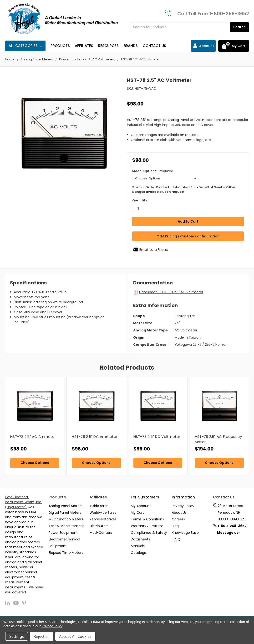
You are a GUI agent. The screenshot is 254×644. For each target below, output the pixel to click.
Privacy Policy (183, 506)
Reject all (42, 636)
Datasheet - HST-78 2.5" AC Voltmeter (171, 292)
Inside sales (99, 506)
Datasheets (140, 539)
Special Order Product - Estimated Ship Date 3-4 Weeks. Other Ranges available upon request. (184, 190)
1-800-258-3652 (229, 14)
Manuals (138, 546)
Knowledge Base (185, 533)
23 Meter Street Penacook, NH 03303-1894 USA (231, 513)
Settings (17, 636)
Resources (108, 46)
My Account (141, 506)
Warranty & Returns (147, 526)
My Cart (137, 513)
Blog (175, 526)
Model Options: (153, 171)
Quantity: (140, 200)
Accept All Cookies (75, 636)
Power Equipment (63, 533)
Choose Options (35, 462)
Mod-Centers (101, 533)
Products (60, 46)
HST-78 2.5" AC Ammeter (33, 436)
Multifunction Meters (66, 519)
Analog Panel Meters (66, 506)
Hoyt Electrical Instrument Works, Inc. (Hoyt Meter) (23, 502)
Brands (131, 46)
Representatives (103, 519)
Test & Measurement (66, 526)
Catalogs (138, 553)
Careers (178, 519)
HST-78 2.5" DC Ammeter (95, 436)
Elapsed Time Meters (66, 553)
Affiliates (84, 46)
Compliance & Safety (149, 533)
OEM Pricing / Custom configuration (188, 236)
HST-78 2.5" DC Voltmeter (157, 436)
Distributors (99, 526)
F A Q (176, 539)
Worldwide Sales (103, 513)
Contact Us (154, 46)
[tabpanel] (35, 426)
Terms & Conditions (147, 519)
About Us (179, 513)
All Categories (25, 46)
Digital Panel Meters (65, 513)
